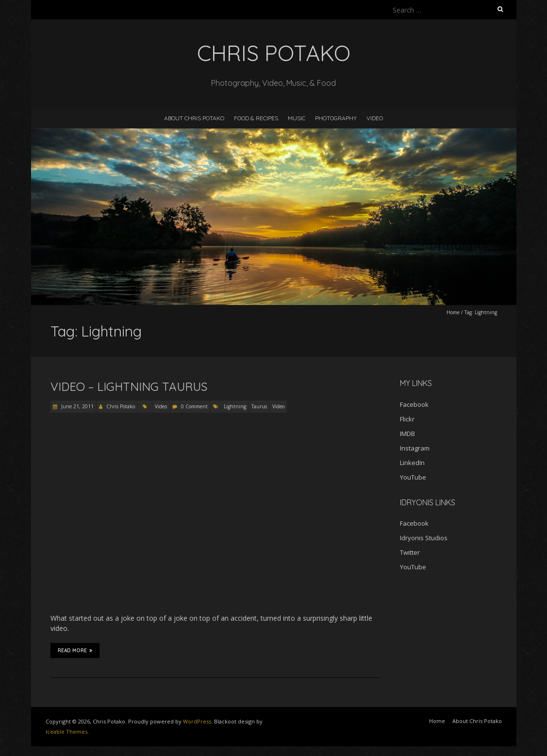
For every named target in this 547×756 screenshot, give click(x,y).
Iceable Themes (66, 732)
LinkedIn (412, 463)
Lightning (235, 406)
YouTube (413, 477)
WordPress (197, 721)
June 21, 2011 (77, 406)
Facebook (414, 404)
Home (453, 312)
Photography (336, 118)
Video (375, 118)
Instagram (415, 448)
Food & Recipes (256, 118)
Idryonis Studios (424, 538)
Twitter (410, 552)
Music (297, 118)
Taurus (259, 406)
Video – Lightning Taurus (129, 386)
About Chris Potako (194, 118)
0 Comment (194, 406)
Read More (75, 650)
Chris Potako (121, 406)
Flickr (407, 419)
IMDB (407, 434)
